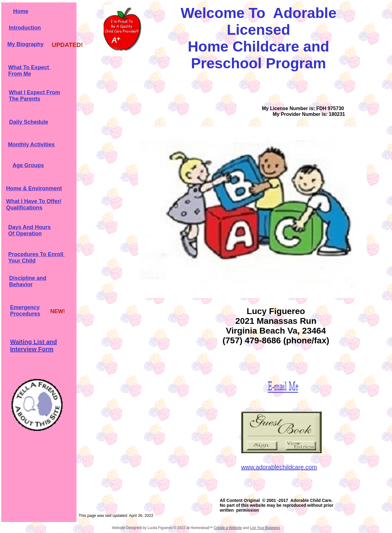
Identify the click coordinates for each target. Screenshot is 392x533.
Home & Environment (34, 188)
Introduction (25, 28)
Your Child (22, 261)
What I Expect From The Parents (34, 96)
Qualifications (24, 208)
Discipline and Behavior (28, 281)
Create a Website (228, 528)
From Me (20, 74)
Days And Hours (29, 227)
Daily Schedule (29, 122)
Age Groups (28, 165)
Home (21, 11)
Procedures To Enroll (37, 254)
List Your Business (265, 528)
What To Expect (29, 67)
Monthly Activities (31, 145)
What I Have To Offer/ (34, 201)
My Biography (25, 44)
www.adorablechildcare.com (279, 467)
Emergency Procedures (25, 311)
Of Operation (25, 234)
